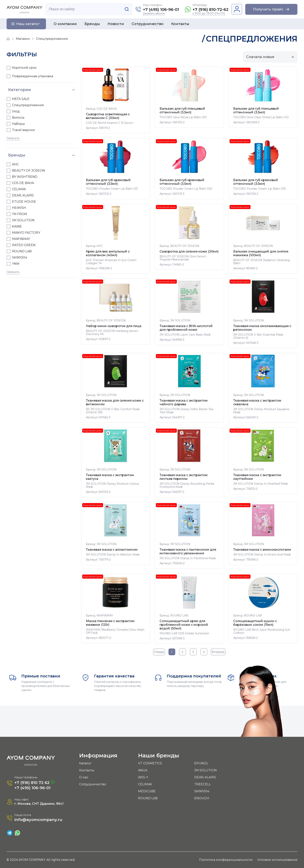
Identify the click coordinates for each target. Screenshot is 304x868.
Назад (159, 652)
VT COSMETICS (150, 763)
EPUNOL (201, 763)
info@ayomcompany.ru (38, 820)
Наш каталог (28, 24)
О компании (65, 24)
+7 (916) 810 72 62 (35, 782)
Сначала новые (260, 57)
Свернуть (13, 138)
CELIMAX (145, 784)
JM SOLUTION (206, 770)
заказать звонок (154, 13)
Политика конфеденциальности (226, 860)
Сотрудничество (148, 24)
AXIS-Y (143, 777)
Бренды (92, 24)
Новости (116, 24)
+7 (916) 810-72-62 (210, 10)
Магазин (23, 39)
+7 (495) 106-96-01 (161, 10)
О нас (84, 777)
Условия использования (277, 860)
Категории (19, 90)
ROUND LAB (148, 798)
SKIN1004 (202, 791)
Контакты (180, 24)
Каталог (85, 763)
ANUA (143, 770)
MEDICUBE (147, 791)
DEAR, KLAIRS (205, 777)
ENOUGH (202, 798)
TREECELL (203, 784)
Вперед (218, 652)
